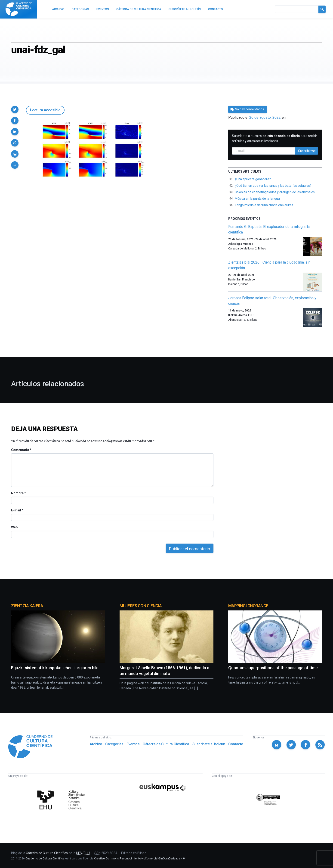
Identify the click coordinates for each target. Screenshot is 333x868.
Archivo (96, 744)
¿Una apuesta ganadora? (253, 179)
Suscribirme (307, 151)
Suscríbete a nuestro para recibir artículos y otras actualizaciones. (274, 138)
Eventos (133, 744)
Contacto (236, 744)
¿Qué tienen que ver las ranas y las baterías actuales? (273, 186)
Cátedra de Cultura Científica (166, 744)
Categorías (114, 744)
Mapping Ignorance (248, 606)
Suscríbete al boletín (209, 744)
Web (14, 527)
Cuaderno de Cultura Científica (45, 859)
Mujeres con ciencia (141, 606)
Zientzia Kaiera (27, 606)
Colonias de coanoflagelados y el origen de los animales (275, 192)
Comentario (21, 450)
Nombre (18, 493)
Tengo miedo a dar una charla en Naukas (264, 205)
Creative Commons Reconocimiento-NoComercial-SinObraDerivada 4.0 (139, 859)
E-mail (17, 510)
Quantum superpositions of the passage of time (273, 668)
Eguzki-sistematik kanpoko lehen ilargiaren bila (55, 668)
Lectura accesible (45, 110)
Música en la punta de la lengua (257, 199)
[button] (15, 109)
